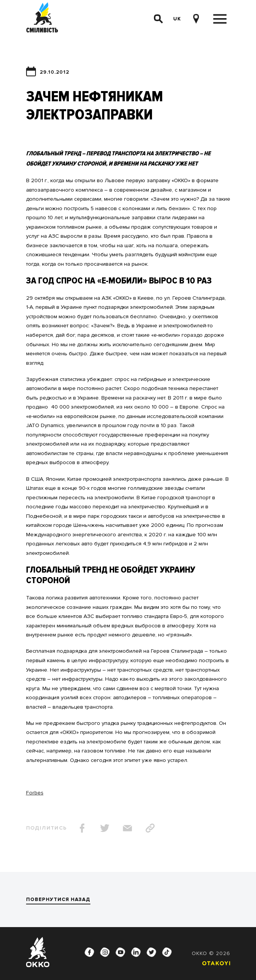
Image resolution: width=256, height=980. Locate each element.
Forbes (35, 793)
